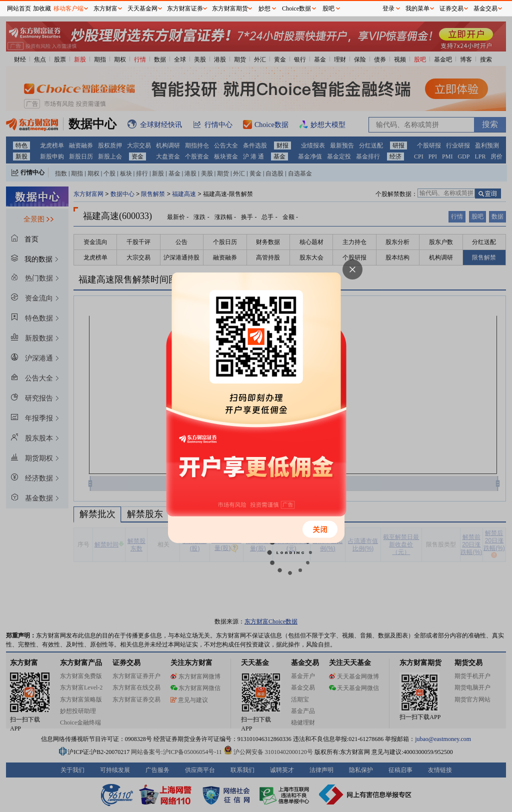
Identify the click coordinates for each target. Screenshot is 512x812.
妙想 (264, 8)
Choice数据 (296, 8)
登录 (388, 8)
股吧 (328, 8)
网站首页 (19, 8)
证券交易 (451, 8)
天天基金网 (142, 8)
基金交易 (485, 8)
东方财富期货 (230, 8)
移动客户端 (68, 8)
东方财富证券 (185, 8)
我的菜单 (417, 8)
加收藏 (42, 8)
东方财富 (105, 8)
